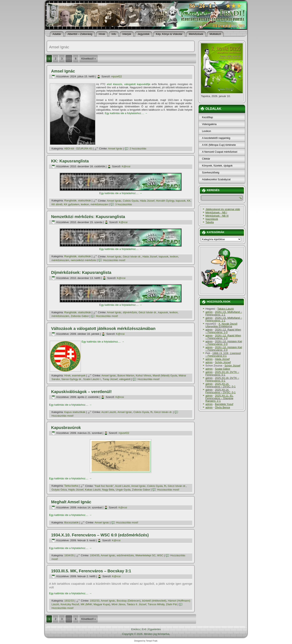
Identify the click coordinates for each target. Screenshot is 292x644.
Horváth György (165, 201)
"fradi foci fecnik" (104, 486)
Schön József (223, 362)
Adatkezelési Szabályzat (216, 179)
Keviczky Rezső (70, 604)
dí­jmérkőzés (130, 312)
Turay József (110, 379)
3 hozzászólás (123, 204)
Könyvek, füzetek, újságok (217, 166)
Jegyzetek (143, 34)
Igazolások (212, 219)
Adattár (57, 34)
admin (209, 312)
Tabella (210, 222)
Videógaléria (209, 124)
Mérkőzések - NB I (216, 212)
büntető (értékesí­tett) (154, 601)
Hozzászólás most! (114, 260)
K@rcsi (126, 166)
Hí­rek (102, 34)
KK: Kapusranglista (70, 161)
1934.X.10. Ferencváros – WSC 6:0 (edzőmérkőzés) (100, 535)
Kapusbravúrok (66, 428)
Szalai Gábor (223, 369)
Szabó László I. (92, 379)
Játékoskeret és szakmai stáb (223, 209)
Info (114, 34)
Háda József (147, 201)
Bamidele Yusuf (224, 404)
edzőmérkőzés (125, 555)
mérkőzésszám (99, 204)
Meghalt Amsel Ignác (71, 502)
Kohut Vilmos (143, 375)
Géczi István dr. (132, 257)
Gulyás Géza (59, 490)
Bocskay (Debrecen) (129, 601)
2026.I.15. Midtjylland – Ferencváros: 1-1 (224, 313)
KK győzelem (72, 204)
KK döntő (57, 204)
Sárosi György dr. (71, 379)
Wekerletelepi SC (145, 555)
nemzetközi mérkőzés (84, 260)
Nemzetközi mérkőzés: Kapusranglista (88, 217)
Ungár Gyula (123, 490)
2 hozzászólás (138, 149)
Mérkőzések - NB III (217, 216)
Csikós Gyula (131, 201)
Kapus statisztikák (75, 412)
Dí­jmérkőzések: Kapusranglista (81, 272)
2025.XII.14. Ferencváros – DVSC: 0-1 (221, 385)
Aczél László (109, 412)
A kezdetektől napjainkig (216, 138)
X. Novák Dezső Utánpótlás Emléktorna (221, 325)
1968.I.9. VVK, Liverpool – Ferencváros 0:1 (223, 354)
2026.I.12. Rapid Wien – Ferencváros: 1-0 (223, 331)
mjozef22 (116, 76)
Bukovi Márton (126, 375)
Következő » (89, 59)
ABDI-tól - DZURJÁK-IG (78, 149)
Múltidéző (215, 34)
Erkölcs (136, 629)
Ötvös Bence (222, 407)
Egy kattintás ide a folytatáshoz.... (126, 113)
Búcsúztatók (71, 522)
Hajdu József (76, 490)
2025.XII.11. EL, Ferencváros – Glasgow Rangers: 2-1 (220, 398)
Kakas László (93, 490)
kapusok (180, 201)
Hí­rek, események (75, 375)
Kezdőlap (207, 117)
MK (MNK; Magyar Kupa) (95, 604)
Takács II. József (136, 604)
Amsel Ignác (63, 71)
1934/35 (69, 555)
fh (152, 412)
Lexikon (207, 131)
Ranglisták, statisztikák (78, 201)
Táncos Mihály (156, 604)
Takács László (226, 309)
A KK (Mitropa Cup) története (219, 145)
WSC (160, 555)
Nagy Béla (108, 490)
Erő (144, 629)
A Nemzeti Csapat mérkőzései (220, 152)
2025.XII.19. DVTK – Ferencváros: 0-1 (222, 373)
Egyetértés (155, 629)
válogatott (125, 379)
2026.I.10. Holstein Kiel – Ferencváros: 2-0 (224, 343)
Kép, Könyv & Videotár (169, 34)
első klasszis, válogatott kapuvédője (129, 84)
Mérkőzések (196, 34)
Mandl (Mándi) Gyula (165, 375)
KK (189, 201)
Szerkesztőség (211, 172)
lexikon (85, 204)
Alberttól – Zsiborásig (80, 34)
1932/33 (69, 601)
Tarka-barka (71, 486)
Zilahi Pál (171, 604)
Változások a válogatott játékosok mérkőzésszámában (103, 328)
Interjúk (127, 34)
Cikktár (206, 159)
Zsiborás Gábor (80, 316)
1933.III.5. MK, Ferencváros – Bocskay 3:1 (91, 571)
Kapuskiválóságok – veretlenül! (81, 392)
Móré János (118, 604)
